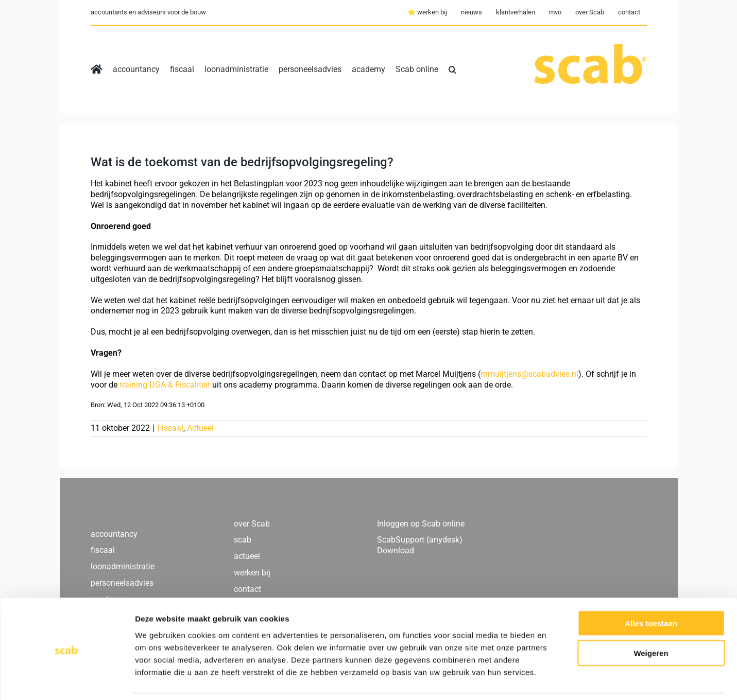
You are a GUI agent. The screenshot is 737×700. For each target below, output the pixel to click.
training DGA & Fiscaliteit (165, 385)
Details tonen (556, 680)
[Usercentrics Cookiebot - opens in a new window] (67, 680)
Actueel (200, 428)
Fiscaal (170, 428)
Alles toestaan (651, 589)
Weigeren (651, 619)
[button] (452, 69)
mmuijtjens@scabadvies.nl (529, 374)
